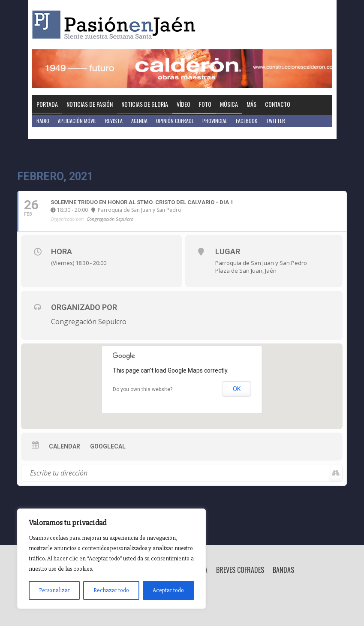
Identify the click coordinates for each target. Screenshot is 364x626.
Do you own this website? (143, 389)
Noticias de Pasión (90, 104)
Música (229, 104)
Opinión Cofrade (175, 121)
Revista (114, 121)
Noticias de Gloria (145, 104)
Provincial (215, 121)
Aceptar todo (168, 590)
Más (251, 104)
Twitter (275, 121)
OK (237, 389)
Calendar (65, 446)
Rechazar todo (111, 590)
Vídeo (184, 104)
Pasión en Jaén (116, 25)
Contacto (278, 104)
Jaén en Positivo (55, 133)
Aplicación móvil (77, 121)
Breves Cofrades (240, 570)
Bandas (283, 570)
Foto (205, 104)
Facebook (247, 121)
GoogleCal (108, 446)
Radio (43, 121)
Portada (47, 104)
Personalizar (54, 590)
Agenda (139, 121)
